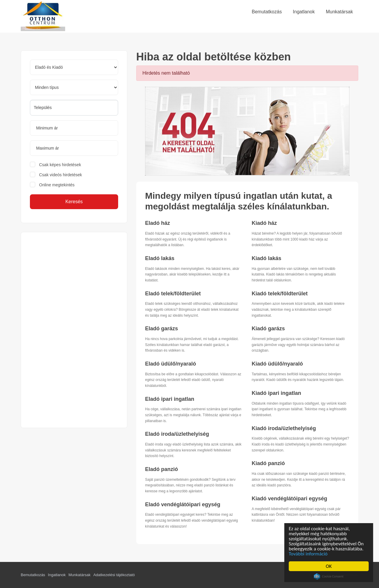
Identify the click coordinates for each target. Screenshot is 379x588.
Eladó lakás (160, 258)
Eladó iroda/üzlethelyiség (177, 434)
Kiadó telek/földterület (280, 294)
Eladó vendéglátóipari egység (183, 504)
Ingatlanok (57, 575)
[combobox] (74, 108)
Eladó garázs (162, 329)
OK (329, 566)
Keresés (74, 202)
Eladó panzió (162, 469)
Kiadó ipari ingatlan (276, 393)
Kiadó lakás (266, 258)
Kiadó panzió (268, 463)
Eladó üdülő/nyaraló (171, 364)
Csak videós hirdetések (61, 175)
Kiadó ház (264, 223)
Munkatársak (79, 575)
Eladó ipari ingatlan (170, 399)
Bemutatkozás (33, 575)
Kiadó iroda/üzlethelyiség (284, 428)
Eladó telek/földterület (173, 294)
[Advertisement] (74, 330)
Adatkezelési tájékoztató (114, 575)
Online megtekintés (57, 185)
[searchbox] (74, 108)
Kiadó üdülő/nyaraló (277, 364)
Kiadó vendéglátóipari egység (289, 499)
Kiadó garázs (268, 329)
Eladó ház (158, 223)
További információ (309, 554)
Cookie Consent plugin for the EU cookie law (329, 576)
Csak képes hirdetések (60, 165)
